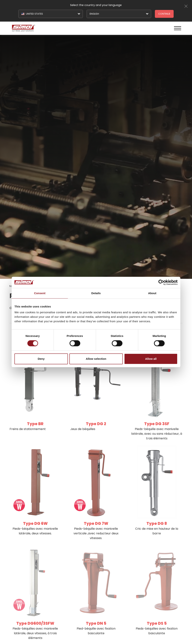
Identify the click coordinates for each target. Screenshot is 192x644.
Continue (164, 14)
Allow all (151, 359)
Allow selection (96, 359)
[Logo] (53, 28)
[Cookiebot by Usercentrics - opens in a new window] (161, 282)
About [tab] (152, 293)
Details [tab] (96, 293)
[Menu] (178, 28)
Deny (41, 359)
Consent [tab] (40, 293)
